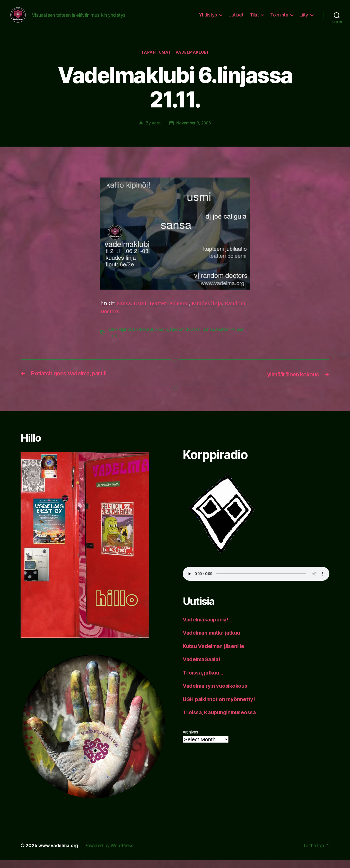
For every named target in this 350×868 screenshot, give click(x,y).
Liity (304, 19)
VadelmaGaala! (202, 667)
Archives (190, 740)
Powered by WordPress (110, 853)
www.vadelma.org (59, 853)
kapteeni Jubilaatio (151, 338)
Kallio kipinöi (119, 338)
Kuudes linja (211, 312)
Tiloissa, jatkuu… (204, 680)
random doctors (186, 338)
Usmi (141, 312)
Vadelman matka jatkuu (213, 641)
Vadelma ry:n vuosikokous (217, 694)
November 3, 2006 (194, 131)
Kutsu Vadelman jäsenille (215, 654)
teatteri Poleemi (233, 338)
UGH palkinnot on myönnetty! (220, 707)
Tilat (254, 19)
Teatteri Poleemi (171, 312)
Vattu (156, 131)
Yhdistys (208, 19)
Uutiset (236, 19)
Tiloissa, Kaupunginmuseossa (221, 720)
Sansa (124, 312)
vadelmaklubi (193, 61)
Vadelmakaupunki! (207, 627)
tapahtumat (156, 61)
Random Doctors (122, 320)
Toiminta (279, 19)
